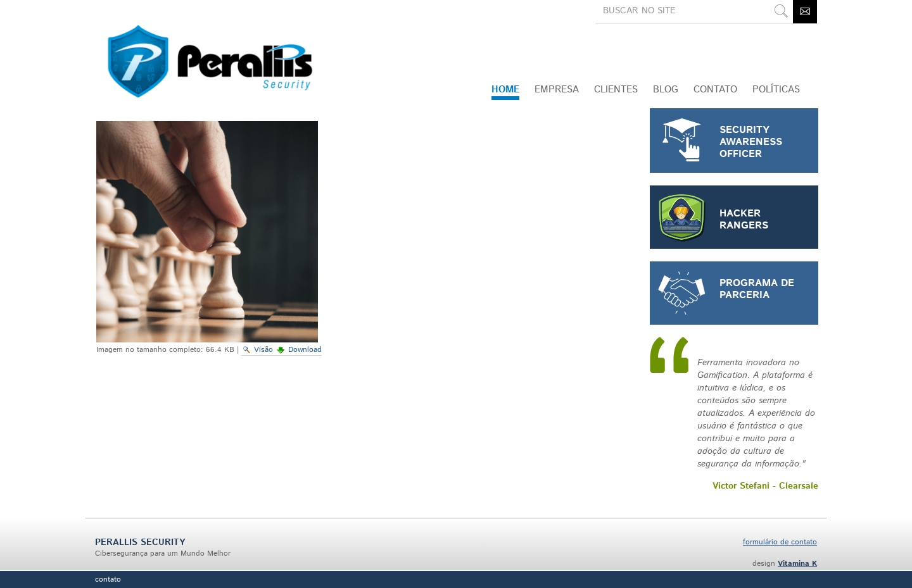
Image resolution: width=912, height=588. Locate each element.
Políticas (776, 90)
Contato (108, 579)
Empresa (557, 90)
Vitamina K (797, 564)
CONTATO (715, 90)
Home (505, 90)
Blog (666, 90)
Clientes (616, 90)
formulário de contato (780, 542)
